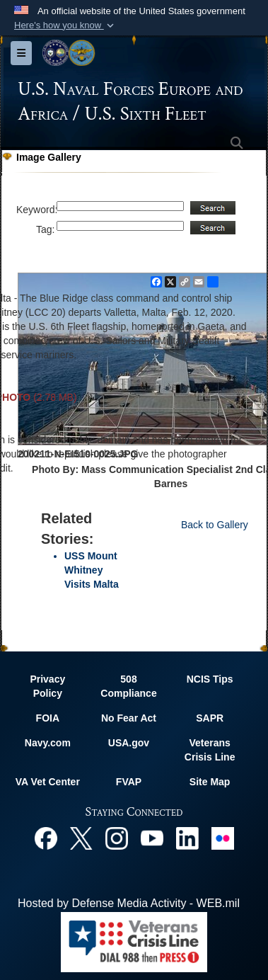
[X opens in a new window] (81, 837)
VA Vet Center (48, 782)
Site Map (210, 782)
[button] (65, 25)
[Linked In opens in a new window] (187, 837)
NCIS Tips (210, 679)
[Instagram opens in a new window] (117, 837)
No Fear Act (129, 718)
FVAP (129, 782)
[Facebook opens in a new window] (46, 837)
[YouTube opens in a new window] (152, 837)
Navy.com (48, 743)
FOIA (48, 718)
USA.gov (129, 743)
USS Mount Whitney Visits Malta (92, 570)
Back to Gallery (215, 525)
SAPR (210, 718)
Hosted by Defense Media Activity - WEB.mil (129, 903)
